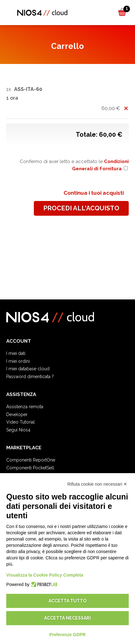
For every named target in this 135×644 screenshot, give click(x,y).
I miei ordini (18, 361)
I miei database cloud (28, 369)
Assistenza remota (25, 407)
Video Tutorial (21, 422)
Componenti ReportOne (31, 460)
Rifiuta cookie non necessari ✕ (97, 484)
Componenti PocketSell (30, 468)
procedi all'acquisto (81, 208)
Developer (17, 414)
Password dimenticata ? (30, 377)
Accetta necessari (67, 618)
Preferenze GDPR (68, 635)
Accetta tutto (67, 601)
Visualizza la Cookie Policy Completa (45, 575)
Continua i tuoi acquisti (94, 193)
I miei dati (16, 353)
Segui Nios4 (18, 430)
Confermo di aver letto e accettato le (74, 165)
